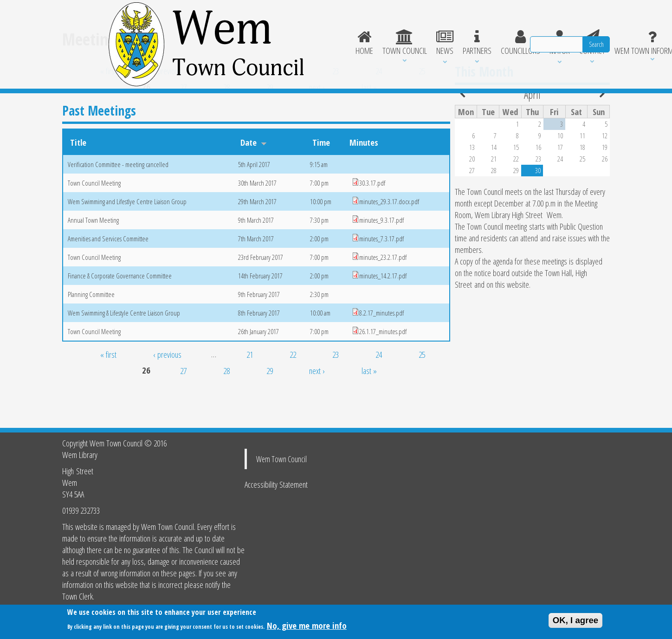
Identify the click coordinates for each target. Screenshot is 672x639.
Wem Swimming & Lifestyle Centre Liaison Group (124, 346)
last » (369, 120)
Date (254, 176)
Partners (308, 26)
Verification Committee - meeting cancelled (118, 198)
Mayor (393, 26)
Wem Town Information (487, 26)
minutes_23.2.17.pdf (383, 290)
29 (270, 120)
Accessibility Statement (276, 484)
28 (226, 120)
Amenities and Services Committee (108, 272)
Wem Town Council (281, 459)
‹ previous (167, 104)
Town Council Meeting (94, 216)
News (275, 26)
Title (78, 176)
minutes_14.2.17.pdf (383, 309)
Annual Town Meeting (93, 253)
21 (250, 104)
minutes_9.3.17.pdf (381, 253)
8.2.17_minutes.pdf (381, 346)
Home (193, 26)
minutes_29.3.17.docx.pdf (389, 235)
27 (183, 120)
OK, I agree (576, 622)
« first (108, 104)
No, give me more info (307, 627)
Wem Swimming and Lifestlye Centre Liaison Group (127, 235)
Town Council (234, 26)
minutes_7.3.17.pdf (381, 272)
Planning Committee (91, 328)
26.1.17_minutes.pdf (383, 365)
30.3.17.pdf (372, 216)
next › (317, 120)
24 (379, 104)
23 (336, 104)
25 (422, 104)
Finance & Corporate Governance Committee (120, 309)
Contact (426, 26)
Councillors (352, 26)
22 (293, 104)
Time (321, 176)
